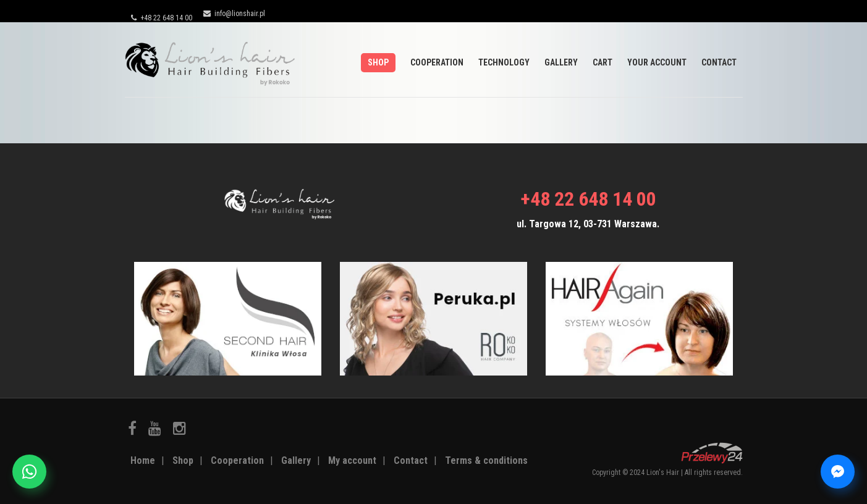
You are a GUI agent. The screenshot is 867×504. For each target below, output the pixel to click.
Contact (719, 62)
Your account (657, 62)
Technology (504, 62)
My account (352, 460)
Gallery (561, 62)
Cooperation (437, 62)
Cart (603, 62)
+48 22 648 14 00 (162, 18)
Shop (378, 62)
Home (143, 460)
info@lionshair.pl (234, 14)
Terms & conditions (486, 460)
